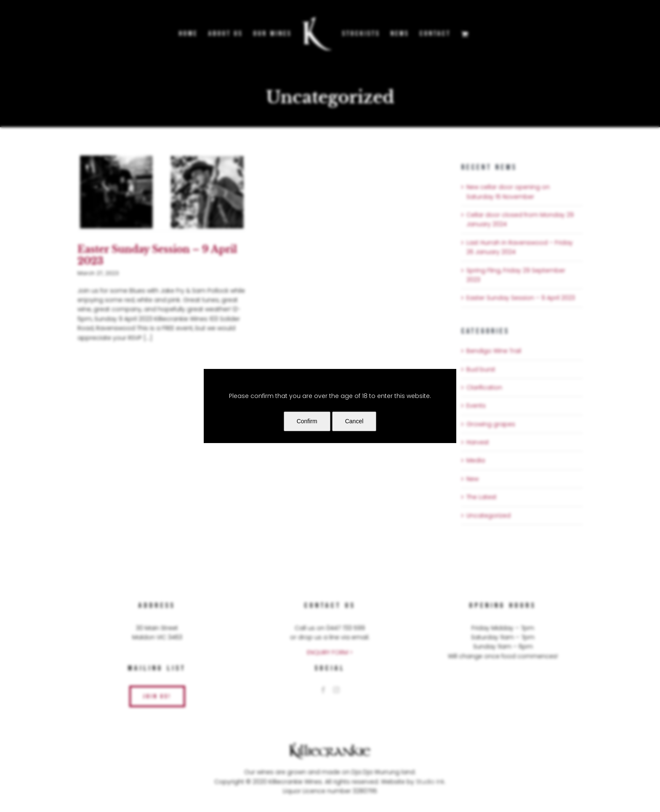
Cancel (354, 421)
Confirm (307, 421)
